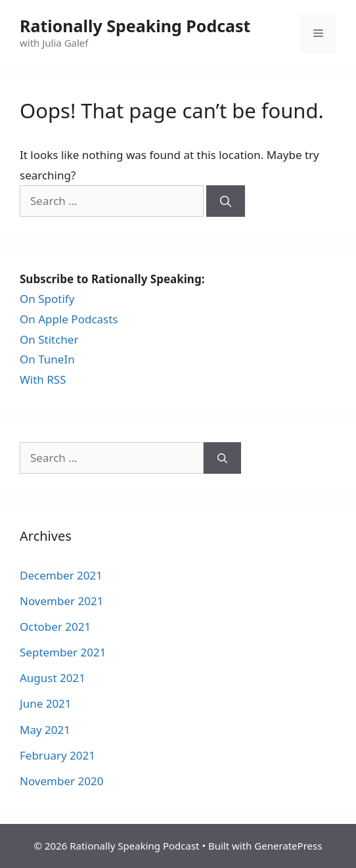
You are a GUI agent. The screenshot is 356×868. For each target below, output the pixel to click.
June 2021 (46, 703)
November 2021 (61, 601)
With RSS (43, 379)
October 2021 (55, 627)
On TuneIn (47, 359)
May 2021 (45, 730)
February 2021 (57, 755)
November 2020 (61, 781)
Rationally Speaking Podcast (135, 26)
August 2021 (53, 678)
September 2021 (63, 652)
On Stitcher (49, 339)
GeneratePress (288, 846)
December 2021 (61, 575)
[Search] (226, 201)
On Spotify (47, 299)
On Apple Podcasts (69, 319)
